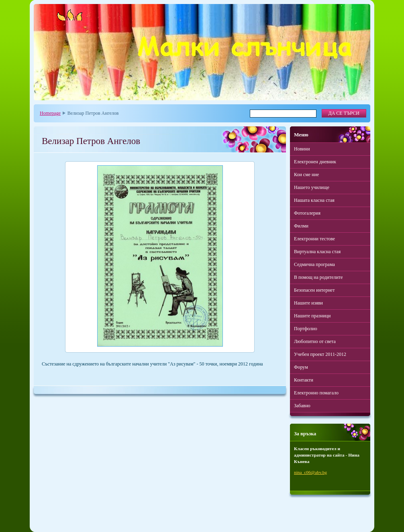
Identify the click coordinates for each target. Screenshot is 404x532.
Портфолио (306, 329)
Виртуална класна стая (317, 252)
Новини (302, 149)
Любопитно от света (315, 341)
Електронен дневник (315, 162)
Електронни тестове (314, 239)
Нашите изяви (308, 303)
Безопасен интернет (314, 290)
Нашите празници (312, 316)
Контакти (304, 380)
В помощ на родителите (318, 277)
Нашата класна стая (314, 200)
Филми (301, 226)
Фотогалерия (307, 213)
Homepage (50, 113)
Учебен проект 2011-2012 (320, 354)
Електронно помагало (316, 393)
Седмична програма (314, 264)
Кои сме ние (306, 175)
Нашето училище (312, 187)
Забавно (302, 406)
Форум (301, 367)
